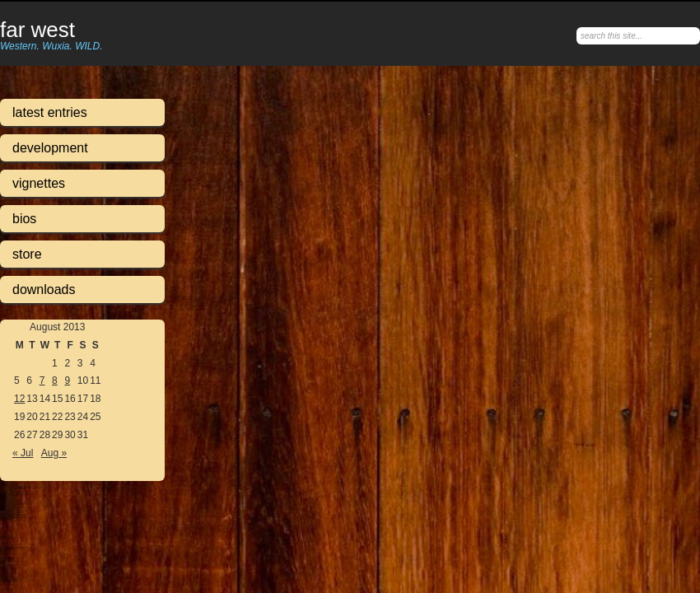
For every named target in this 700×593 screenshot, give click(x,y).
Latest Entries (50, 112)
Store (27, 254)
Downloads (44, 289)
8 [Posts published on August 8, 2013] (55, 381)
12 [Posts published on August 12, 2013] (19, 399)
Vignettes (39, 183)
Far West (37, 30)
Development (50, 148)
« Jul (23, 453)
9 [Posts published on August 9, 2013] (67, 381)
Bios (24, 219)
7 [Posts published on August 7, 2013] (42, 381)
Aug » (54, 453)
